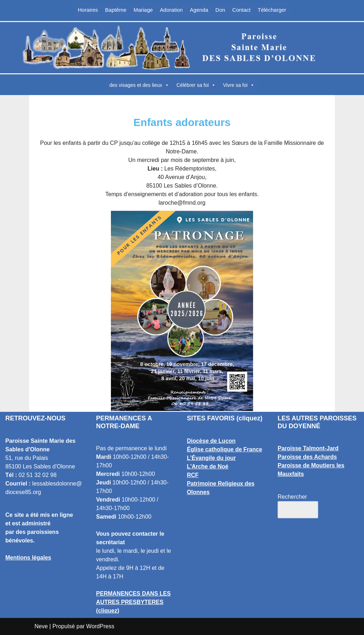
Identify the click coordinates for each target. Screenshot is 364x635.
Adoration (171, 10)
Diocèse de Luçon (211, 441)
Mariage (143, 10)
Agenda (199, 10)
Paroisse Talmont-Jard (308, 448)
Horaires (88, 10)
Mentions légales (28, 558)
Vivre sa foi (239, 85)
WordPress (100, 626)
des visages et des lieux (140, 85)
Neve (41, 626)
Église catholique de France (225, 449)
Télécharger (272, 10)
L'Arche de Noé (208, 466)
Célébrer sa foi (196, 85)
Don (220, 10)
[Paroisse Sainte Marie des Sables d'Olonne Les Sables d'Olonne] (182, 48)
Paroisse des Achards (307, 457)
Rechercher (292, 497)
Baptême (116, 10)
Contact (241, 10)
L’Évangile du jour (212, 458)
